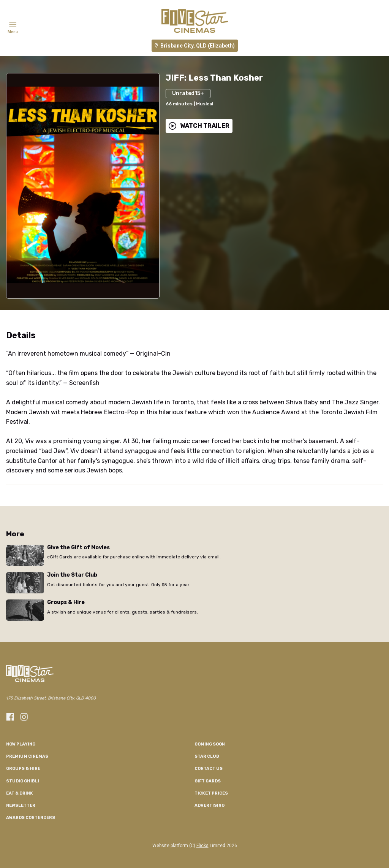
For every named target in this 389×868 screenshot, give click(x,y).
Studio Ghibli (23, 781)
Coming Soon (210, 744)
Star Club (207, 756)
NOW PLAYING (21, 744)
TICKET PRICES (211, 793)
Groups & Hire (23, 769)
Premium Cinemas (27, 756)
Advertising (210, 805)
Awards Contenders (31, 818)
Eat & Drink (20, 793)
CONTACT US (209, 769)
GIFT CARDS (208, 781)
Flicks (202, 846)
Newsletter (21, 805)
